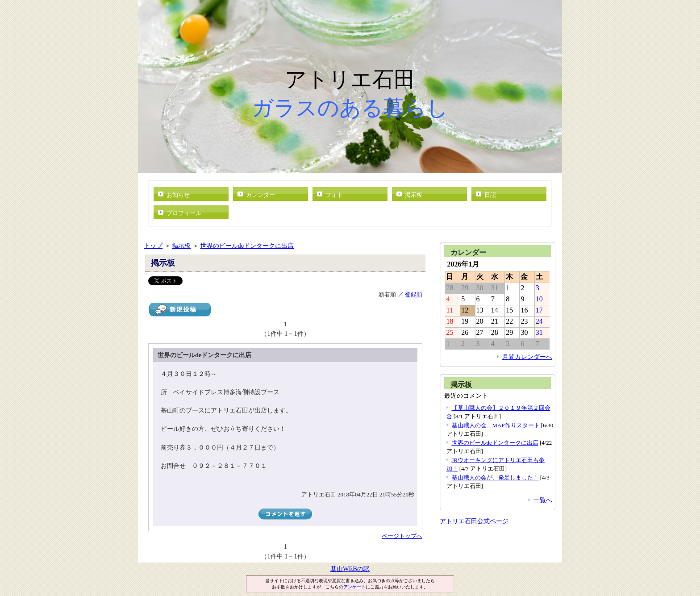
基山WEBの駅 (350, 569)
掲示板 (414, 195)
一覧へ (543, 500)
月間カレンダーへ (527, 357)
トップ (153, 246)
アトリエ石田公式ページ (474, 521)
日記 (490, 195)
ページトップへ (402, 536)
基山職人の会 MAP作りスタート (496, 425)
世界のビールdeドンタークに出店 (247, 246)
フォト (334, 195)
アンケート (354, 587)
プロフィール (184, 213)
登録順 (414, 294)
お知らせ (178, 195)
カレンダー (260, 195)
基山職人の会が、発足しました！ (495, 477)
